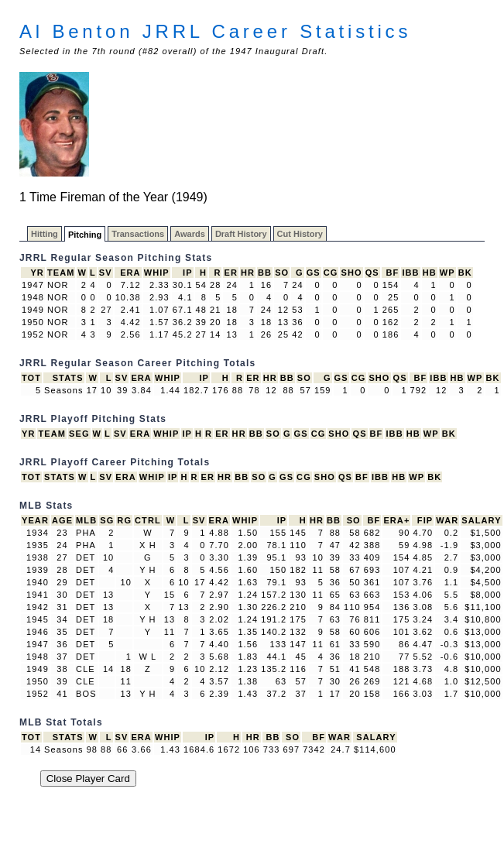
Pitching (85, 235)
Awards (190, 234)
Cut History (300, 234)
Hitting (45, 234)
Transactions (138, 234)
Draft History (241, 234)
